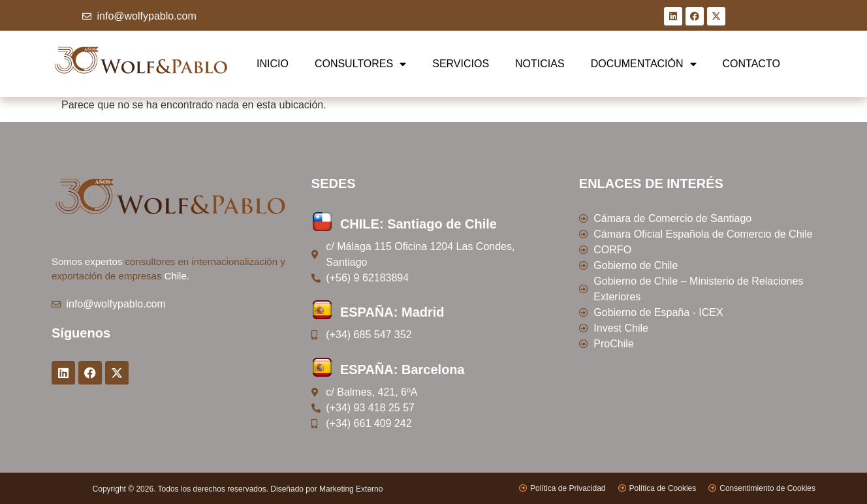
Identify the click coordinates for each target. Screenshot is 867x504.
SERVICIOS (461, 64)
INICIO (273, 64)
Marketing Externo (351, 489)
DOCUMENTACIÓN (644, 64)
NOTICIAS (540, 64)
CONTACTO (751, 64)
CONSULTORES (360, 64)
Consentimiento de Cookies (767, 488)
